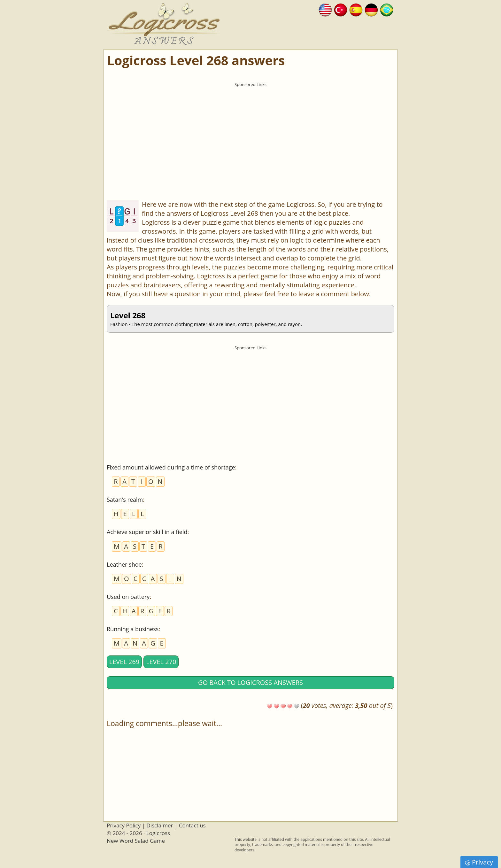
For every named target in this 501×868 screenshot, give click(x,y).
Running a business (133, 629)
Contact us (192, 825)
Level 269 (124, 662)
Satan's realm (125, 500)
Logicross (158, 833)
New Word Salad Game (136, 841)
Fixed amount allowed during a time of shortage (171, 467)
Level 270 (161, 662)
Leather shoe (124, 564)
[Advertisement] (250, 135)
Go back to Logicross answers (250, 682)
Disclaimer (160, 825)
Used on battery (128, 597)
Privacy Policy (124, 825)
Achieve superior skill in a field (147, 532)
